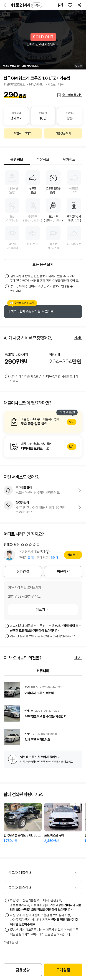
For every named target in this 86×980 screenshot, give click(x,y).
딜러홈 (71, 555)
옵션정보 (17, 160)
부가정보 (69, 160)
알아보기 (43, 422)
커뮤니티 (43, 671)
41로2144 (26, 5)
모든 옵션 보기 (43, 265)
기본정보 (43, 160)
